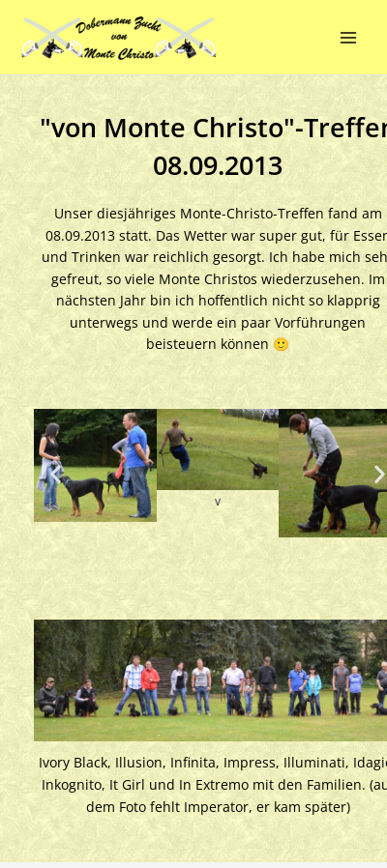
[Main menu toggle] (349, 37)
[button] (56, 473)
